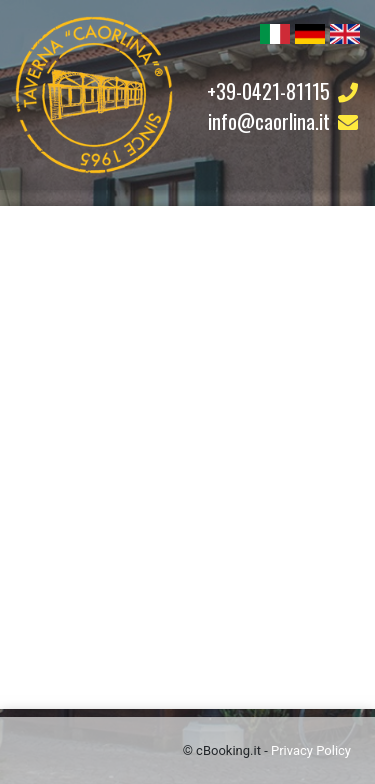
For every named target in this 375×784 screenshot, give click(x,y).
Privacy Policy (311, 750)
